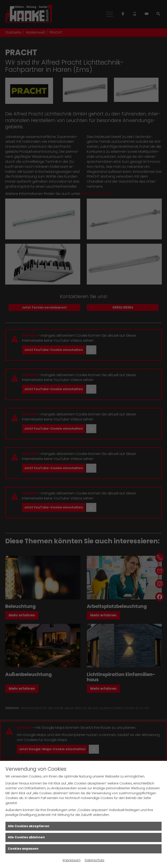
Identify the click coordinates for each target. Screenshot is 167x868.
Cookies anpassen (23, 849)
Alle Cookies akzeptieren (29, 826)
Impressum (72, 860)
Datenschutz (95, 860)
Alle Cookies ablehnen (26, 837)
